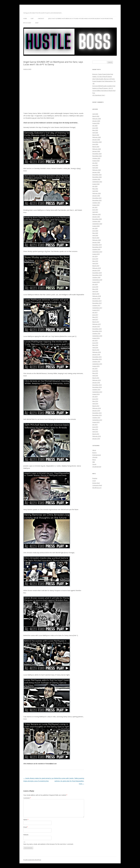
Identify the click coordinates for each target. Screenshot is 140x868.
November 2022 (97, 177)
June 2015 (95, 371)
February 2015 (97, 380)
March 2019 (96, 266)
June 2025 (95, 128)
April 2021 (95, 212)
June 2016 (95, 343)
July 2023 (95, 163)
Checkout (41, 19)
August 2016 (96, 338)
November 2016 (97, 331)
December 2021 (97, 198)
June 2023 (95, 165)
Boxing (94, 453)
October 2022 (96, 179)
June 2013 (95, 427)
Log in (94, 481)
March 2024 (96, 147)
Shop (37, 23)
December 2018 (97, 273)
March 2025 (96, 135)
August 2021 (96, 205)
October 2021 (96, 203)
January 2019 (96, 270)
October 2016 (96, 333)
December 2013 (97, 413)
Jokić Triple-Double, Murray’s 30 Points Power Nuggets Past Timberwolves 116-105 (104, 81)
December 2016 (97, 329)
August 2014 (96, 394)
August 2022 (96, 184)
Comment (27, 798)
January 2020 (96, 242)
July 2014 (95, 397)
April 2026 (95, 114)
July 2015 (95, 368)
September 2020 (97, 224)
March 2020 (96, 238)
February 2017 (97, 324)
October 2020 (96, 221)
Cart (32, 19)
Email (26, 827)
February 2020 (97, 240)
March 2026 (96, 116)
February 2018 (97, 296)
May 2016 (95, 345)
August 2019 (96, 254)
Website (26, 835)
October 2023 (96, 158)
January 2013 (96, 439)
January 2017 (96, 326)
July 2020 (95, 228)
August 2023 (96, 161)
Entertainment (97, 455)
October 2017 (96, 305)
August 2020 (96, 226)
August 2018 (96, 282)
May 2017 (95, 317)
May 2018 (95, 289)
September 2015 (97, 364)
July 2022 (95, 186)
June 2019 (95, 259)
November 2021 (97, 200)
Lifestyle (95, 457)
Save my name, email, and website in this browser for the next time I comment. (48, 844)
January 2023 (96, 172)
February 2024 (97, 149)
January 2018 (96, 298)
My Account (27, 23)
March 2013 (96, 434)
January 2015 (96, 383)
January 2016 (96, 354)
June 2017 (95, 315)
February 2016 (97, 352)
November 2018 (97, 275)
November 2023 (97, 156)
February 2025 (97, 137)
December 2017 (97, 301)
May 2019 (95, 261)
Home (25, 19)
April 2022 (95, 191)
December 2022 (97, 175)
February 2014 (97, 408)
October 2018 (96, 277)
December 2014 (97, 385)
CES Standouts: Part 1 (99, 95)
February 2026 (97, 119)
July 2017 (95, 312)
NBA (94, 462)
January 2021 (96, 217)
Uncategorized (97, 467)
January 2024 (96, 151)
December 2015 (97, 357)
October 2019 (96, 249)
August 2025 (96, 123)
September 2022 (97, 182)
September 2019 (97, 252)
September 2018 (97, 280)
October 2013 (96, 418)
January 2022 (96, 196)
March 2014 (96, 406)
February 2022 (97, 193)
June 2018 (95, 287)
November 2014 (97, 387)
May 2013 (95, 429)
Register (95, 478)
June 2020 (95, 231)
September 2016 (97, 336)
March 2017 (96, 322)
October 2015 (96, 361)
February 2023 (97, 170)
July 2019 (95, 256)
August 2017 (96, 310)
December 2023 (97, 154)
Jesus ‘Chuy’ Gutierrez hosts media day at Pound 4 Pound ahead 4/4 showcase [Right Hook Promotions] (81, 19)
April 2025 (95, 133)
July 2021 (95, 207)
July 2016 (95, 340)
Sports (94, 464)
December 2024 (97, 142)
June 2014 (95, 399)
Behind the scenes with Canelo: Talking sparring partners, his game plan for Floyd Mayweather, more (69, 781)
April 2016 (95, 347)
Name (26, 820)
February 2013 (97, 436)
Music (94, 460)
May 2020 (95, 233)
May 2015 (95, 373)
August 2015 (96, 366)
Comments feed (97, 485)
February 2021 (97, 214)
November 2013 (97, 415)
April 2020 (95, 235)
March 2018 (96, 294)
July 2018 (95, 284)
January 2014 (96, 411)
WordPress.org (97, 488)
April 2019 (95, 263)
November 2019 (97, 247)
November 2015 (97, 359)
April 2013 (95, 432)
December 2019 (97, 245)
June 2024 (95, 144)
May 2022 (95, 189)
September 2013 (97, 420)
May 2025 (95, 130)
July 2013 (95, 425)
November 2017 (97, 303)
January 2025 (96, 140)
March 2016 (96, 350)
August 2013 (96, 422)
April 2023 (95, 168)
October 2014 (96, 390)
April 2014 (95, 404)
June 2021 (95, 210)
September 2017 (97, 308)
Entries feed (96, 483)
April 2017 (95, 319)
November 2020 (97, 219)
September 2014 (97, 392)
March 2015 (96, 378)
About (94, 450)
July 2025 (95, 126)
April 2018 (95, 291)
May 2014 (95, 401)
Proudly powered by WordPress (32, 860)
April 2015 (95, 376)
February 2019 (97, 268)
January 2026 (96, 121)
